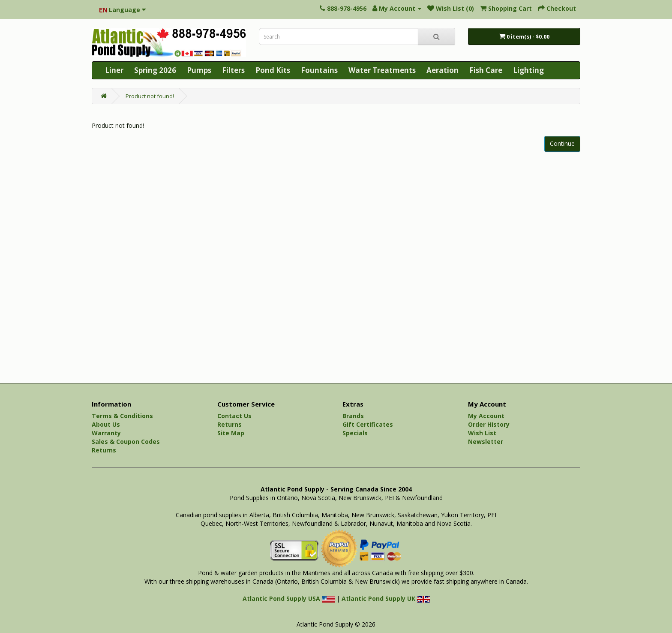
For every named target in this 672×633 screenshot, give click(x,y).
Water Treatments (382, 70)
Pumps (199, 70)
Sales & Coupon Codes (126, 442)
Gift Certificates (368, 424)
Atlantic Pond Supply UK (386, 598)
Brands (353, 416)
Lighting (528, 70)
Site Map (231, 433)
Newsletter (486, 442)
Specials (355, 433)
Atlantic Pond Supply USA (289, 598)
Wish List (482, 433)
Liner (114, 70)
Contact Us (234, 416)
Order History (489, 424)
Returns (104, 450)
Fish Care (486, 70)
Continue (562, 143)
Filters (233, 70)
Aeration (442, 70)
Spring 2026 (155, 70)
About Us (106, 424)
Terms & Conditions (122, 416)
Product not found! (150, 96)
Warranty (106, 433)
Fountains (319, 70)
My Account (486, 416)
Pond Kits (273, 70)
